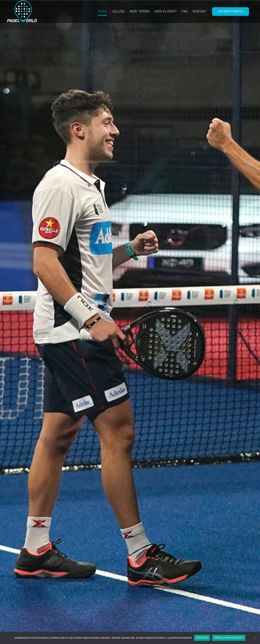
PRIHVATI (202, 638)
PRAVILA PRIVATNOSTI (229, 638)
